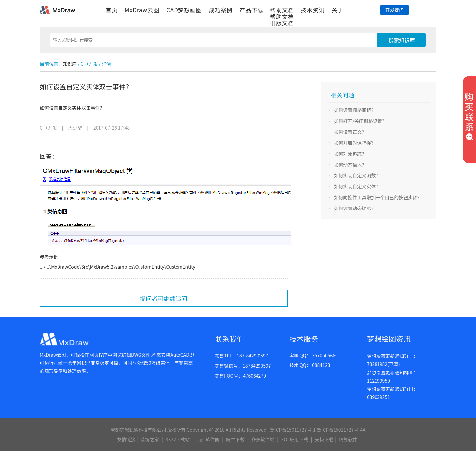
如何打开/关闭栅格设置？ (360, 121)
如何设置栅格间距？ (355, 110)
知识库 (70, 64)
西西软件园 (208, 439)
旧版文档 (282, 23)
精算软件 (348, 439)
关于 (337, 10)
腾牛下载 (235, 439)
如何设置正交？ (350, 132)
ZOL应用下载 (295, 439)
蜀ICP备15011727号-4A (341, 430)
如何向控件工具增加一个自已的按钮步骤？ (378, 197)
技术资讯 (313, 10)
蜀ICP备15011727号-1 (293, 430)
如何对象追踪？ (350, 154)
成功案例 (221, 10)
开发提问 (394, 10)
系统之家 (150, 439)
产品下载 (251, 10)
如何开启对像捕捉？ (355, 143)
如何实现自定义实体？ (357, 186)
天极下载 (324, 439)
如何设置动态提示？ (355, 208)
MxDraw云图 (142, 10)
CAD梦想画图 (184, 10)
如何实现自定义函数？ (357, 175)
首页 (112, 10)
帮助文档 (282, 10)
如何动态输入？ (350, 165)
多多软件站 (263, 439)
